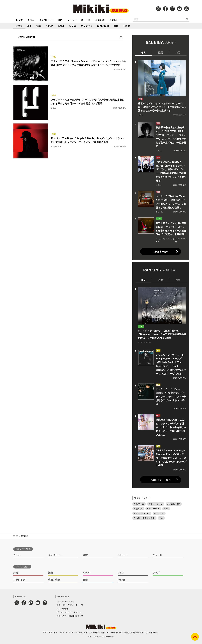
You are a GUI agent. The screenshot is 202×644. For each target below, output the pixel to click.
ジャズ (73, 26)
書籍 (116, 26)
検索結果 (25, 536)
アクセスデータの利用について (70, 616)
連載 (60, 20)
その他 (126, 26)
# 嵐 (161, 518)
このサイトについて (65, 601)
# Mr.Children (153, 509)
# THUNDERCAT (142, 513)
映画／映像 (103, 26)
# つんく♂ (159, 513)
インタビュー (46, 20)
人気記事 (100, 20)
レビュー (72, 20)
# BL (166, 509)
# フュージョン (156, 504)
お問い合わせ (62, 609)
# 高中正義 (139, 504)
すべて (19, 26)
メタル (61, 26)
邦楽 (29, 26)
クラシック (87, 26)
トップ (19, 20)
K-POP (49, 26)
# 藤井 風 (138, 509)
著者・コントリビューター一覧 (70, 605)
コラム (31, 20)
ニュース (86, 20)
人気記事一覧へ (161, 251)
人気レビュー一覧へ (161, 480)
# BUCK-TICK (174, 504)
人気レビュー (116, 20)
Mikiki (16, 536)
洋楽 (39, 26)
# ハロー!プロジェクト (145, 518)
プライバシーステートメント (69, 612)
